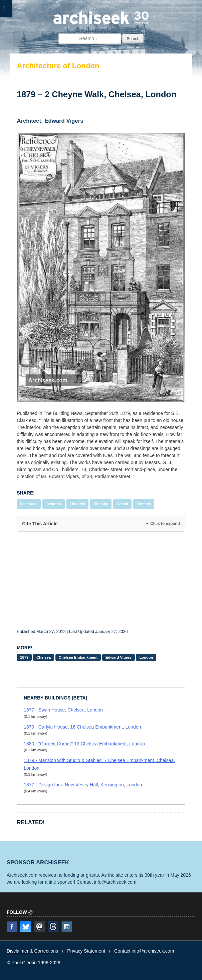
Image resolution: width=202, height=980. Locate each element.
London (146, 657)
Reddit (122, 504)
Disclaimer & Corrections (32, 951)
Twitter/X (53, 504)
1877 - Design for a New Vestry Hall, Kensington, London (83, 785)
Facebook (29, 504)
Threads (144, 504)
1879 (24, 657)
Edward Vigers (119, 657)
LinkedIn (77, 504)
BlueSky (101, 504)
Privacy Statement (86, 951)
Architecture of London (58, 66)
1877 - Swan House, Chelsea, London (63, 710)
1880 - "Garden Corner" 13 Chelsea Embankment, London (84, 744)
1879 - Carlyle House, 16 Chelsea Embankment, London (82, 727)
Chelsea (44, 657)
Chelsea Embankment (78, 657)
